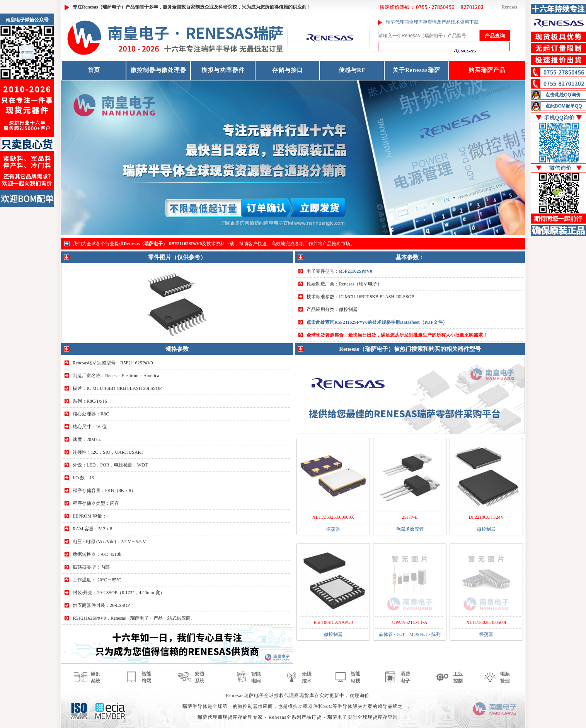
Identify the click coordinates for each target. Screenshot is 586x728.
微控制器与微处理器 (158, 70)
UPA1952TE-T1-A (410, 622)
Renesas (509, 7)
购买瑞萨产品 (487, 70)
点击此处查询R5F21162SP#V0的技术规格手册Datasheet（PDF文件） (377, 322)
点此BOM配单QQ (564, 106)
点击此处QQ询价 (563, 95)
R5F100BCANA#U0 (333, 622)
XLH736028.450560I (486, 622)
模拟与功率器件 (223, 70)
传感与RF (352, 70)
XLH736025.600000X (333, 517)
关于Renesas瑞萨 (417, 70)
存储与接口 (288, 70)
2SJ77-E (410, 517)
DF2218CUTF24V (486, 517)
